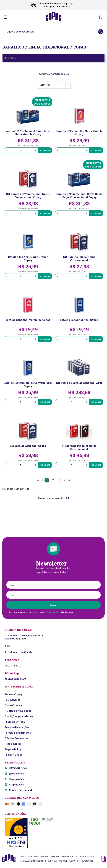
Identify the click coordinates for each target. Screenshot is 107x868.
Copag (80, 47)
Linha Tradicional (49, 47)
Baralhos (13, 47)
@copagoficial (15, 773)
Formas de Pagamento (18, 733)
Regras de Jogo (14, 749)
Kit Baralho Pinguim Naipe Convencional (79, 447)
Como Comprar (14, 705)
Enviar (53, 605)
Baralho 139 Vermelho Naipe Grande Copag (79, 133)
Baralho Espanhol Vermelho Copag (28, 320)
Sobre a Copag (13, 694)
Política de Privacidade (18, 711)
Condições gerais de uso (19, 716)
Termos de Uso (53, 612)
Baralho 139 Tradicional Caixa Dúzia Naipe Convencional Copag (79, 196)
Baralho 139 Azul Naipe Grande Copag (28, 259)
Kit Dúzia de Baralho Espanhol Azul (79, 383)
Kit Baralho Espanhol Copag (28, 446)
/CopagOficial (15, 784)
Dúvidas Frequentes (16, 738)
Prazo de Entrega (15, 722)
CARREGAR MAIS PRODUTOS (19, 489)
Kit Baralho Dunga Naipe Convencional (79, 259)
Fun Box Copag (13, 755)
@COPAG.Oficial (16, 768)
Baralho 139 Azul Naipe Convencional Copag (28, 384)
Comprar (45, 150)
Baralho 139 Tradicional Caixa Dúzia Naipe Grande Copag (28, 133)
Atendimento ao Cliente (19, 652)
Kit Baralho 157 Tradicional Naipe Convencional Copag (28, 196)
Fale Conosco (13, 700)
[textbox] (53, 32)
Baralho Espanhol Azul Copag (79, 320)
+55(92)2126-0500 (15, 679)
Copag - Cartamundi (19, 790)
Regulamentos (13, 744)
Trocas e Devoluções (17, 727)
